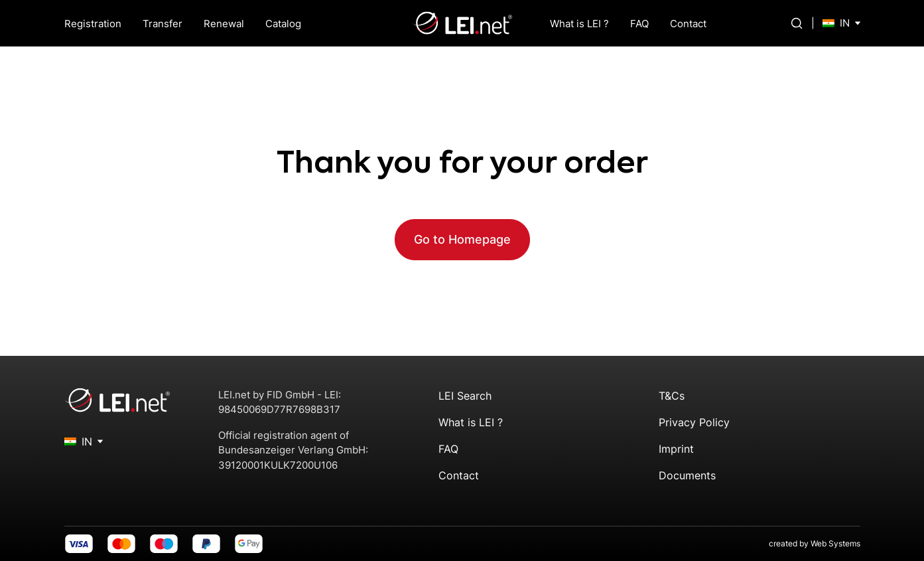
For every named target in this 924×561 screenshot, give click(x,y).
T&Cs (672, 396)
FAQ (639, 24)
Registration (93, 24)
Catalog (283, 24)
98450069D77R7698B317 (279, 409)
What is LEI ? (579, 24)
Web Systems (835, 543)
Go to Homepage (462, 239)
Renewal (224, 24)
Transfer (163, 24)
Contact (688, 24)
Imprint (676, 449)
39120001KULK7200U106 (278, 465)
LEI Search (465, 396)
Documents (687, 475)
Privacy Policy (694, 422)
